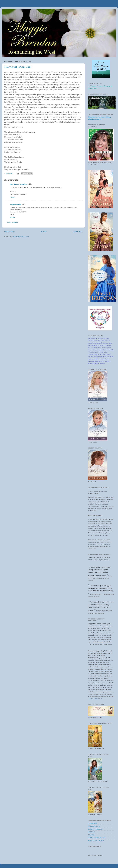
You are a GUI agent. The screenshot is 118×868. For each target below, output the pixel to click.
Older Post (78, 232)
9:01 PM (13, 217)
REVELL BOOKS (94, 826)
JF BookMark (92, 823)
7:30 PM (13, 197)
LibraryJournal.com (95, 699)
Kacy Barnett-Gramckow (19, 184)
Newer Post (10, 232)
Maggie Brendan (16, 204)
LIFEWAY (91, 832)
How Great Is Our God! (18, 67)
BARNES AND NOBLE (96, 841)
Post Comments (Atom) (21, 236)
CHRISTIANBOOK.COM (97, 838)
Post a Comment (13, 222)
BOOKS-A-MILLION (95, 829)
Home (44, 232)
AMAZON (91, 835)
